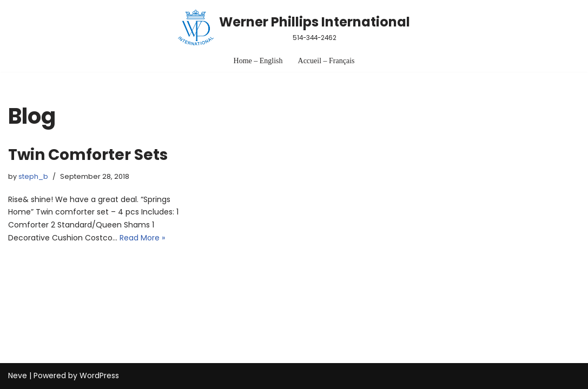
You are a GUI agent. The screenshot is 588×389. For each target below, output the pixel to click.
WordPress (99, 375)
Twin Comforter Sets (88, 155)
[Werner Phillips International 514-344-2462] (294, 28)
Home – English (258, 61)
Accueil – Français (326, 61)
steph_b (33, 176)
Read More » (142, 238)
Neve (18, 375)
